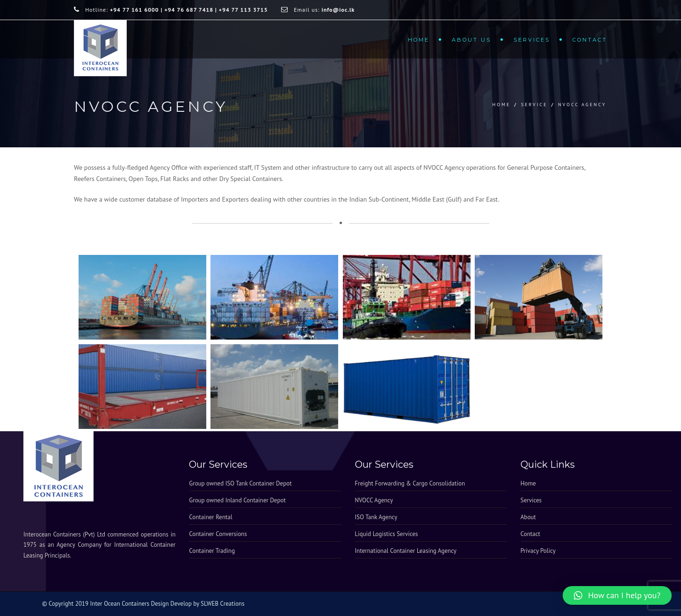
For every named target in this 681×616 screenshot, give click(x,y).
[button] (617, 595)
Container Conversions (218, 534)
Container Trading (212, 551)
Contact (590, 40)
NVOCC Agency (374, 500)
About (528, 517)
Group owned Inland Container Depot (237, 500)
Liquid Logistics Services (387, 534)
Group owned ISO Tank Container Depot (240, 483)
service (534, 105)
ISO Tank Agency (376, 517)
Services (532, 40)
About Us (471, 40)
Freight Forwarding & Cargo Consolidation (410, 483)
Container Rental (210, 517)
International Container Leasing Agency (406, 551)
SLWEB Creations (223, 604)
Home (419, 40)
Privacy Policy (538, 551)
